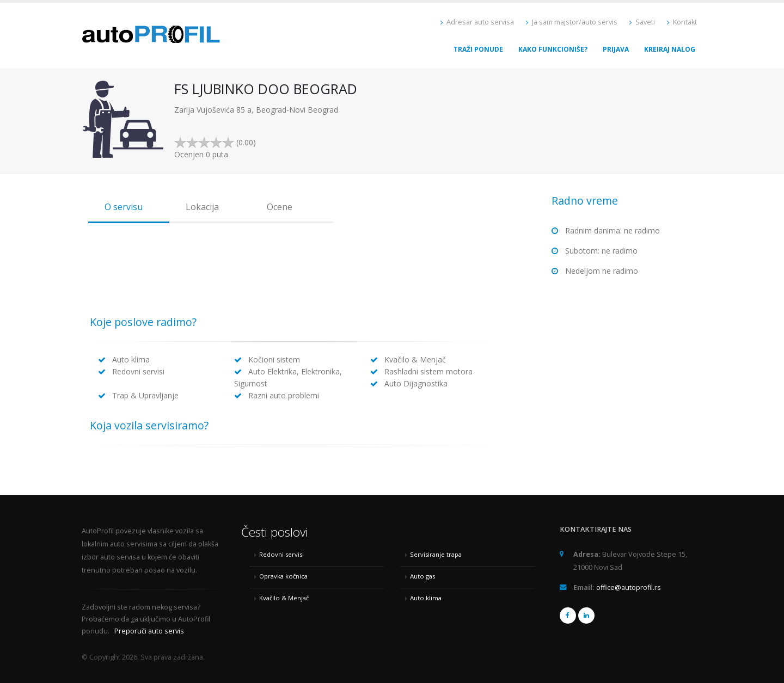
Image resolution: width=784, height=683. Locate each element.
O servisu (124, 207)
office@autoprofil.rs (629, 587)
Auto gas (422, 576)
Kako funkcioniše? (553, 49)
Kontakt (682, 22)
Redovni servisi (281, 554)
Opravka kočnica (283, 576)
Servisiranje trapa (436, 554)
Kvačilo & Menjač (284, 598)
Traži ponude (478, 49)
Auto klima (426, 598)
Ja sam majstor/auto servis (572, 22)
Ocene (280, 207)
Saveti (642, 22)
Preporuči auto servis (149, 631)
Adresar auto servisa (477, 22)
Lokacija (202, 207)
